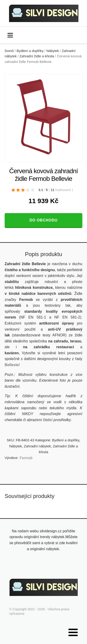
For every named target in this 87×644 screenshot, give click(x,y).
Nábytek (53, 51)
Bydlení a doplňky (30, 51)
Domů (9, 51)
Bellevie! (12, 365)
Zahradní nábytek (37, 446)
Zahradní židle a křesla (37, 56)
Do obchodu (43, 220)
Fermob (26, 458)
